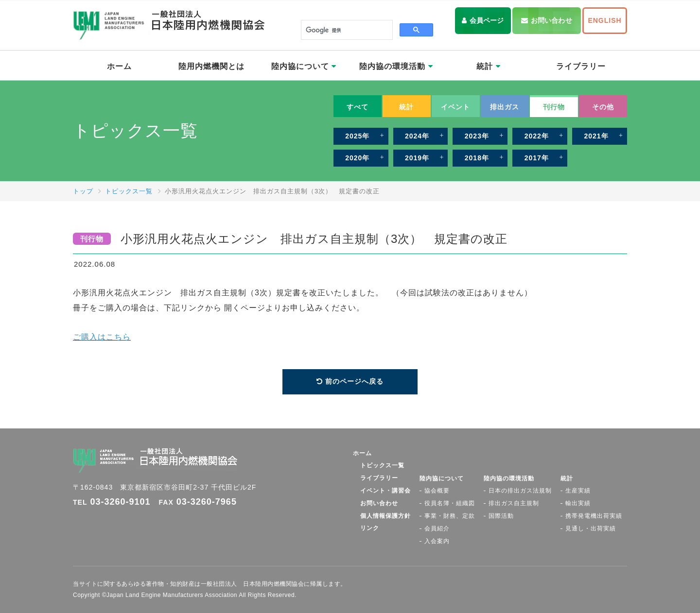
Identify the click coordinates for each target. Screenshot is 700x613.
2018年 (477, 158)
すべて (358, 107)
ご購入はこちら (102, 337)
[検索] (346, 30)
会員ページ (487, 20)
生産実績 (578, 491)
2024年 (417, 136)
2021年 (596, 136)
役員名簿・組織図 (450, 503)
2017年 (537, 158)
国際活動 (501, 516)
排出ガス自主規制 (514, 503)
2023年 (477, 136)
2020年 (357, 158)
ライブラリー (581, 66)
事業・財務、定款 (450, 516)
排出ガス (505, 107)
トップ (83, 191)
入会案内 (437, 541)
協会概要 (437, 491)
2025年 (357, 136)
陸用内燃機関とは (211, 66)
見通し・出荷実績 (591, 528)
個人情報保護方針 (385, 516)
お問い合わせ (551, 20)
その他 (603, 107)
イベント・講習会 (385, 491)
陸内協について (304, 66)
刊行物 (554, 107)
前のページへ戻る (354, 381)
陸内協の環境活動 (396, 66)
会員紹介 (437, 528)
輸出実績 (578, 503)
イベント (455, 107)
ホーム (119, 66)
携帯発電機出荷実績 (594, 516)
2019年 (417, 158)
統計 (488, 66)
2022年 (537, 136)
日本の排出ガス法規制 (520, 491)
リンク (370, 528)
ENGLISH (604, 20)
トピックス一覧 (129, 191)
